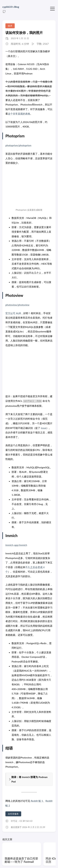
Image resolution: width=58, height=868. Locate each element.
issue (44, 428)
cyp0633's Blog (11, 7)
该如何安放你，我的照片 (24, 33)
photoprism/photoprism (18, 145)
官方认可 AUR (13, 313)
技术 (10, 26)
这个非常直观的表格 (19, 114)
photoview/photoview (17, 305)
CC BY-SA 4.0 (26, 821)
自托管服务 (13, 814)
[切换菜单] (52, 8)
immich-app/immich (16, 545)
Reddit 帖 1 (37, 801)
